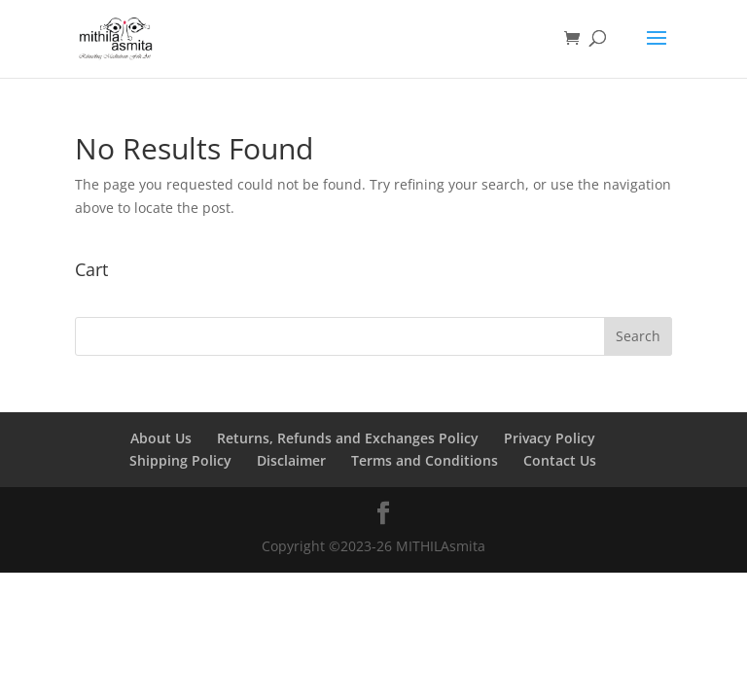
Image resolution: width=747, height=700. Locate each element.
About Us (161, 438)
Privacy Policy (550, 438)
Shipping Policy (180, 460)
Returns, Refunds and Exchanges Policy (348, 438)
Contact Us (560, 460)
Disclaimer (291, 460)
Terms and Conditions (425, 460)
